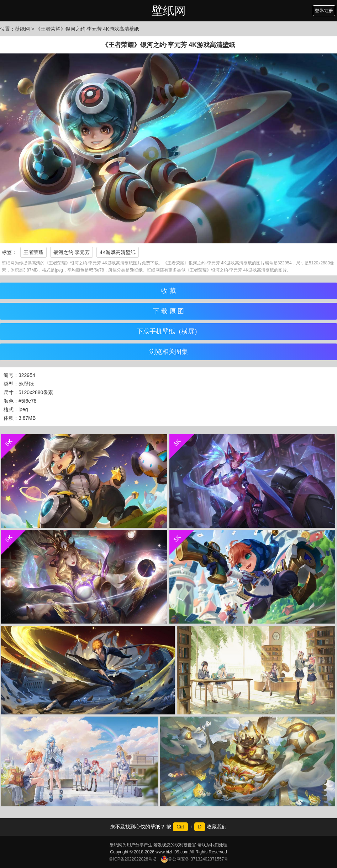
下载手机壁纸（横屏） (169, 331)
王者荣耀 (33, 252)
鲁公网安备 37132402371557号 (194, 859)
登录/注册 (324, 11)
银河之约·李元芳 (72, 252)
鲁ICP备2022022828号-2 (133, 859)
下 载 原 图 (168, 311)
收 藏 (168, 291)
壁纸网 (169, 11)
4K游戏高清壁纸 (118, 252)
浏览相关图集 (169, 352)
